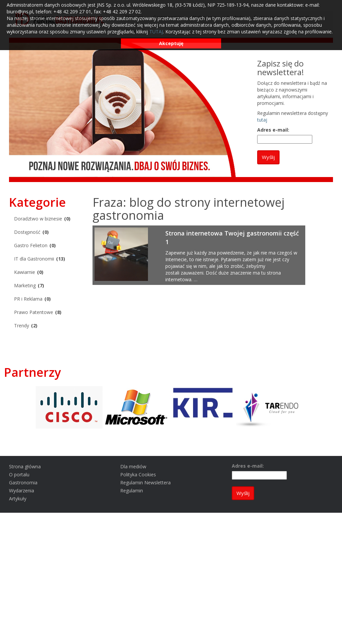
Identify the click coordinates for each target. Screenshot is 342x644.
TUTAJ (156, 32)
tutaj (262, 120)
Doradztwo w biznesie (38, 219)
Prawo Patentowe (34, 312)
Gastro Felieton (31, 245)
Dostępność (27, 232)
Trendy (22, 326)
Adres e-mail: (273, 130)
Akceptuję (171, 43)
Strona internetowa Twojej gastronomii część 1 (232, 237)
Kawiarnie (25, 272)
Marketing (25, 285)
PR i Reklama (28, 299)
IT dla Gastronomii (34, 259)
